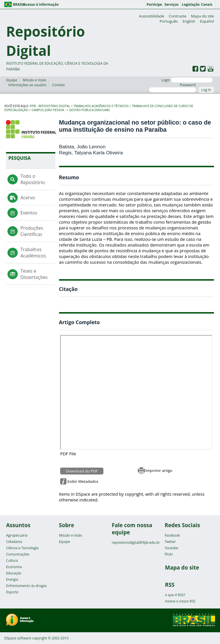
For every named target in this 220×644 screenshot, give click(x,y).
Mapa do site (203, 16)
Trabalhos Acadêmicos (33, 253)
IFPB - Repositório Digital (50, 106)
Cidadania (14, 542)
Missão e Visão (35, 80)
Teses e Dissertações (34, 274)
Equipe (11, 80)
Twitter (170, 542)
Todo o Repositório (33, 179)
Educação (14, 573)
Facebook (172, 535)
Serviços (171, 4)
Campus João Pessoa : (49, 110)
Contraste (178, 16)
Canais (207, 4)
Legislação (190, 4)
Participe (154, 4)
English (189, 21)
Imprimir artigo (159, 470)
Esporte (12, 592)
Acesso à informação (41, 4)
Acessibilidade (152, 16)
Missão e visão (71, 535)
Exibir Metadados (83, 481)
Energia (12, 579)
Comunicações (18, 554)
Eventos (29, 213)
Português (169, 21)
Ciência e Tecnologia (22, 548)
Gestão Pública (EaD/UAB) (89, 110)
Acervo (28, 198)
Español (207, 21)
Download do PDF (82, 471)
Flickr (169, 554)
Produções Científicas (32, 231)
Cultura (12, 561)
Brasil (17, 4)
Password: (173, 87)
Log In (206, 90)
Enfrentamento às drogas (26, 586)
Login (187, 80)
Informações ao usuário (27, 85)
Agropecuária (17, 535)
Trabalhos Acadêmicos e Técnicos (101, 106)
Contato (59, 85)
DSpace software (18, 638)
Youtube (171, 548)
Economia (14, 567)
